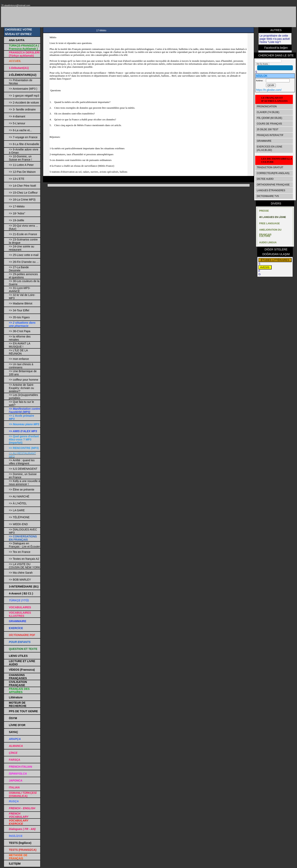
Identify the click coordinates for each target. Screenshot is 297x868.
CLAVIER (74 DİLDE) (268, 112)
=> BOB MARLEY (20, 580)
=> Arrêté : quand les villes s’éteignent (22, 462)
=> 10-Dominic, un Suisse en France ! (21, 158)
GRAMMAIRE (264, 141)
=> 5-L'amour (17, 123)
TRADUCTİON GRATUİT (270, 167)
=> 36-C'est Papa (20, 331)
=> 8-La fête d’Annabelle (24, 144)
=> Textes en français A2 (24, 559)
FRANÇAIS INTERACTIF (270, 135)
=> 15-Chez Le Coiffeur (23, 193)
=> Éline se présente (22, 490)
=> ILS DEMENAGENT (23, 469)
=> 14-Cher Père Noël (22, 186)
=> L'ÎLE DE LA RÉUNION (18, 352)
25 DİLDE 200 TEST (268, 129)
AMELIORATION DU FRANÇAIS (270, 231)
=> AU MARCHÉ (19, 496)
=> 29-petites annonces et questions (23, 276)
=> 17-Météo (17, 206)
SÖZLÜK (262, 76)
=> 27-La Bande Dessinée (19, 269)
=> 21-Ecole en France (23, 234)
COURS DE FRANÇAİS (269, 124)
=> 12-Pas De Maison (22, 172)
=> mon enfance (19, 359)
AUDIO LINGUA (268, 242)
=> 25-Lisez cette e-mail (24, 255)
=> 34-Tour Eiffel (19, 310)
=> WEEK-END (18, 524)
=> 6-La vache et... (21, 130)
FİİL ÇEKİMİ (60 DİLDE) (269, 118)
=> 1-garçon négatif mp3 (24, 96)
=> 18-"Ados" (17, 213)
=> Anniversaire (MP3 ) (23, 89)
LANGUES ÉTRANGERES (271, 190)
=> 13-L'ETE (17, 179)
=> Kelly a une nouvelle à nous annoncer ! (24, 483)
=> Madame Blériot (21, 303)
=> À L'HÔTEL (18, 503)
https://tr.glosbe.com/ (269, 90)
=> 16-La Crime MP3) (22, 200)
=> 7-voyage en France (23, 137)
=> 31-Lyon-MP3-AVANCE (20, 290)
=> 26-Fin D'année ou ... (24, 262)
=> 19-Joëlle (17, 220)
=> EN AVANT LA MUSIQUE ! (20, 345)
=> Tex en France (20, 552)
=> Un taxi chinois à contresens (21, 366)
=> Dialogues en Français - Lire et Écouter (24, 545)
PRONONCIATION (267, 106)
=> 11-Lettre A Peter (21, 165)
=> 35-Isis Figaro (19, 317)
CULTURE (265, 236)
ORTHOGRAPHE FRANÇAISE (273, 185)
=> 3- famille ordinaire (22, 109)
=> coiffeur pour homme (24, 380)
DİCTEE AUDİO (265, 179)
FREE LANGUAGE (269, 223)
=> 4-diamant (17, 116)
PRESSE (264, 211)
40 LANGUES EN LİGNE (273, 217)
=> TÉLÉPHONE (19, 517)
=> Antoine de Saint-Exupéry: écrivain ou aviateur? (21, 388)
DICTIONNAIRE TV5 (268, 196)
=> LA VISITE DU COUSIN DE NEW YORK (25, 566)
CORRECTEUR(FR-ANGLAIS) (273, 173)
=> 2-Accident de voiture (24, 103)
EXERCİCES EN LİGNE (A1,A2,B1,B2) (270, 148)
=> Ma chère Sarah (21, 573)
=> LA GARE (17, 510)
